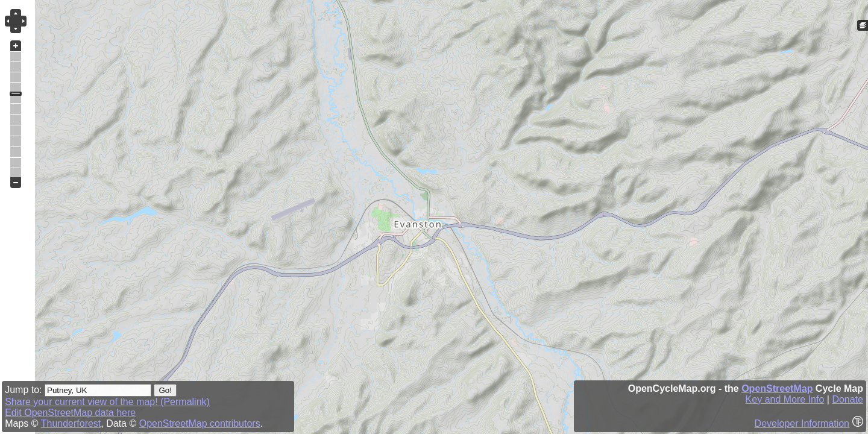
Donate (848, 399)
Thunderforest (71, 423)
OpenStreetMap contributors (200, 423)
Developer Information (802, 423)
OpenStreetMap (777, 388)
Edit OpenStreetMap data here (70, 413)
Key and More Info (785, 399)
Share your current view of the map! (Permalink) (107, 402)
